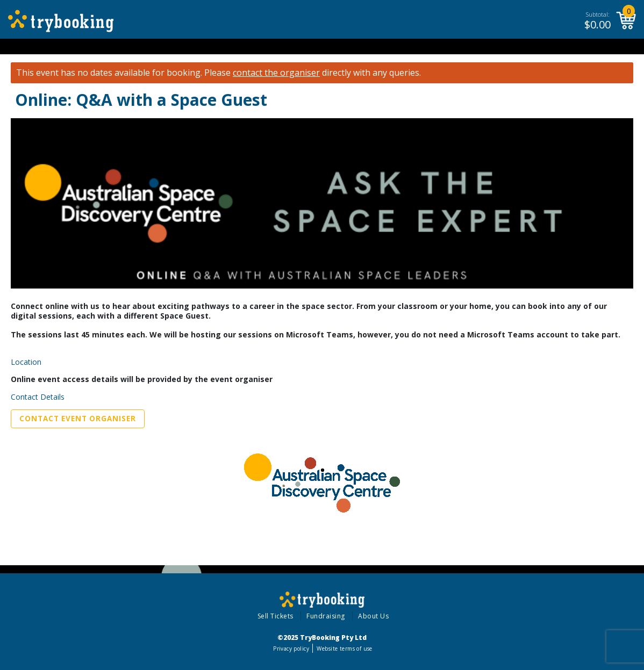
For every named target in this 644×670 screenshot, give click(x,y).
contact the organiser (276, 73)
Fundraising (326, 616)
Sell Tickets (276, 616)
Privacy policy (291, 649)
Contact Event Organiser (78, 419)
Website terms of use (344, 649)
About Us (373, 616)
